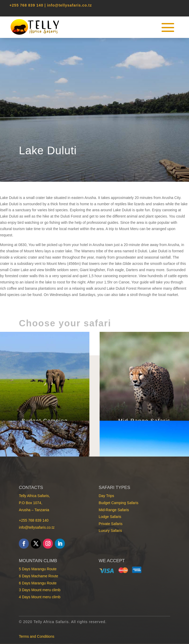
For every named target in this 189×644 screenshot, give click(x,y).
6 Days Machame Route (38, 576)
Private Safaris (110, 524)
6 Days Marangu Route (38, 583)
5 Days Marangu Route (38, 569)
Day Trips (106, 496)
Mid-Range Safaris (114, 510)
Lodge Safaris (110, 517)
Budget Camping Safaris (118, 503)
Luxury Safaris (110, 531)
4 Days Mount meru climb (40, 597)
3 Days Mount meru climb (40, 590)
